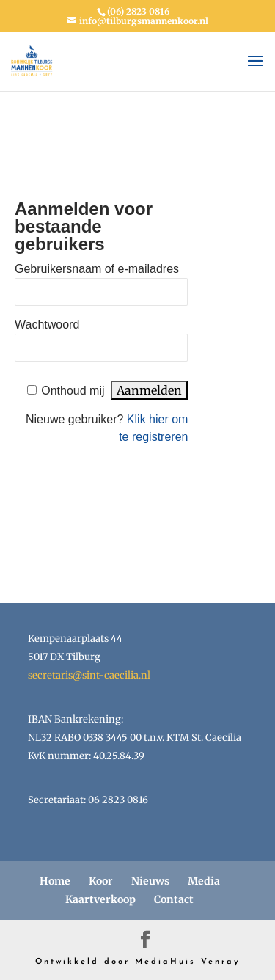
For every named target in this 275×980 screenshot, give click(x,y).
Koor (101, 881)
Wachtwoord (47, 325)
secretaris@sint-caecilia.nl (89, 675)
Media (204, 881)
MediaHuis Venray (188, 962)
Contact (174, 899)
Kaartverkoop (100, 899)
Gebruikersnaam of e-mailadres (97, 269)
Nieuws (150, 881)
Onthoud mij (73, 391)
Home (55, 881)
